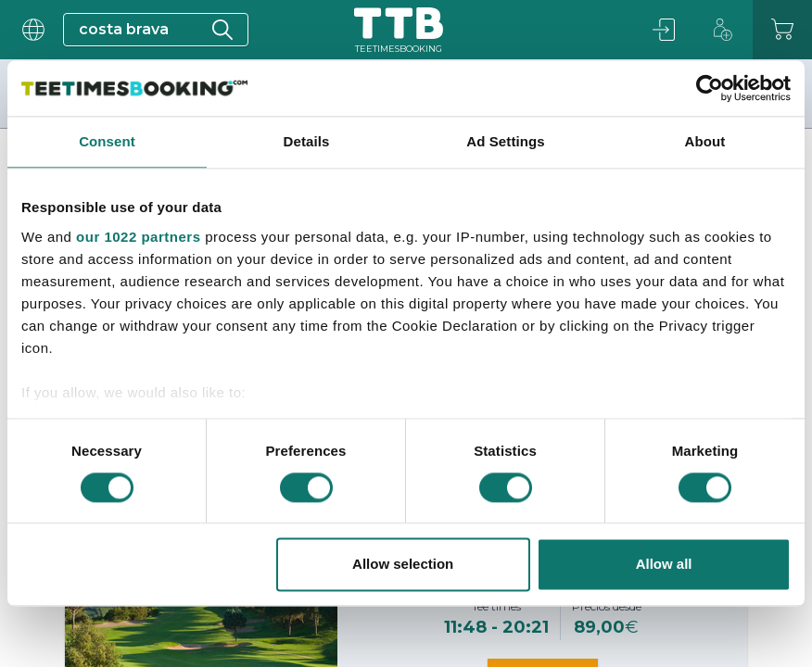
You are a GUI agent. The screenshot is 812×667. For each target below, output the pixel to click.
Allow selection (403, 565)
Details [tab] (307, 141)
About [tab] (705, 141)
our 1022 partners (138, 237)
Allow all (664, 565)
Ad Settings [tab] (505, 141)
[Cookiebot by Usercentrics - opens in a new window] (710, 88)
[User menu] (32, 30)
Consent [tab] (107, 141)
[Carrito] (782, 30)
